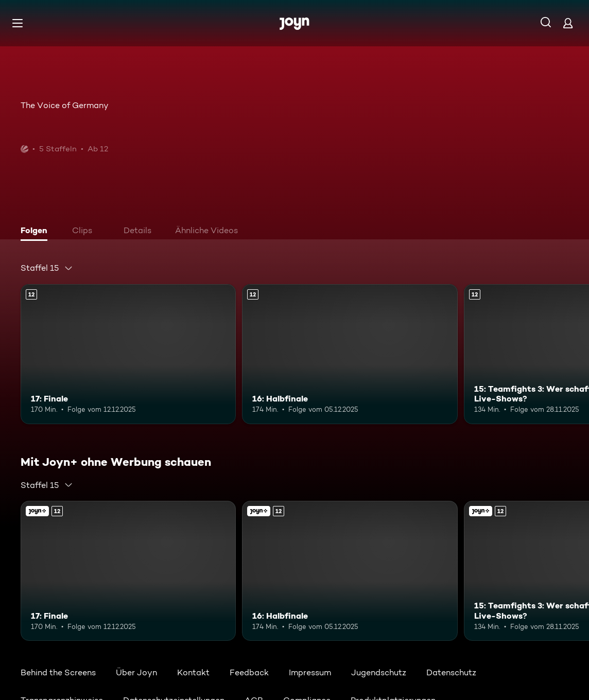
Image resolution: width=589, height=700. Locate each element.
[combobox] (47, 268)
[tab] (37, 232)
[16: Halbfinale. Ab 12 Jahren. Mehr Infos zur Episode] (350, 354)
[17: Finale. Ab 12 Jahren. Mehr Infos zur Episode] (128, 354)
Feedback (249, 672)
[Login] (568, 23)
